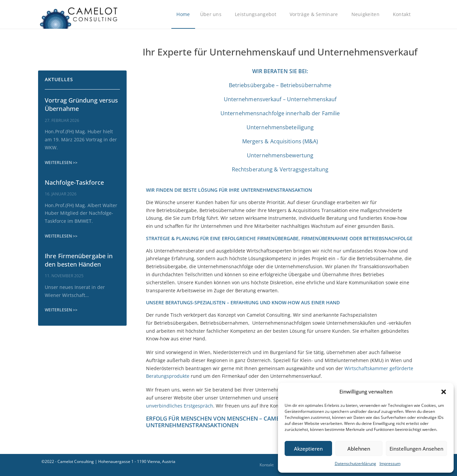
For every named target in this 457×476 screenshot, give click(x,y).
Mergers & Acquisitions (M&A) (280, 141)
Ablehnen (359, 449)
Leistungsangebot (257, 14)
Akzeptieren (308, 449)
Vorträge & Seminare (316, 14)
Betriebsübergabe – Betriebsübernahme (280, 85)
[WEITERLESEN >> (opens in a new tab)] (61, 163)
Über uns (212, 14)
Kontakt (403, 14)
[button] (444, 392)
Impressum (390, 463)
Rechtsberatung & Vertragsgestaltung (280, 169)
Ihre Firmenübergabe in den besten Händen (79, 260)
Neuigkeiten (367, 14)
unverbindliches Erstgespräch (180, 406)
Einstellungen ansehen (416, 449)
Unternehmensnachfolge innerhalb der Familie (280, 113)
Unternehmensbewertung (280, 155)
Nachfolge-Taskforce (74, 182)
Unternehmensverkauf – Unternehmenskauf (280, 99)
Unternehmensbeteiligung (280, 127)
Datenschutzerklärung (355, 463)
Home (183, 14)
